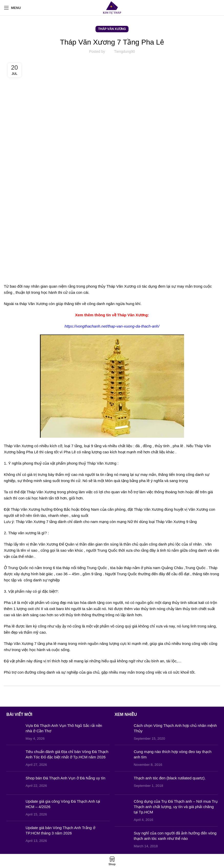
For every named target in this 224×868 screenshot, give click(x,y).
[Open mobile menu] (12, 8)
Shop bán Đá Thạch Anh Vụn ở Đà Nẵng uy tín (65, 778)
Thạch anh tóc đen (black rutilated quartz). (170, 778)
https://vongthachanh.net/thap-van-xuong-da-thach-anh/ (112, 326)
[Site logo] (112, 7)
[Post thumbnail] (14, 732)
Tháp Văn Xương (112, 29)
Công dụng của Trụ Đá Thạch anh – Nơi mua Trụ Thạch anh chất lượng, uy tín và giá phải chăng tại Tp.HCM (176, 807)
